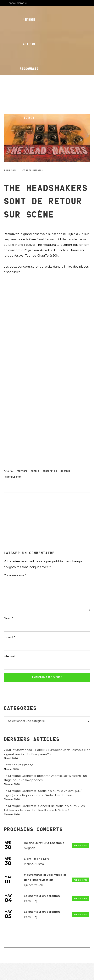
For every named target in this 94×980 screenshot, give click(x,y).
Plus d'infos (81, 846)
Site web (10, 656)
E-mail (9, 637)
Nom (8, 618)
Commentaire (15, 575)
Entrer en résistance (18, 765)
